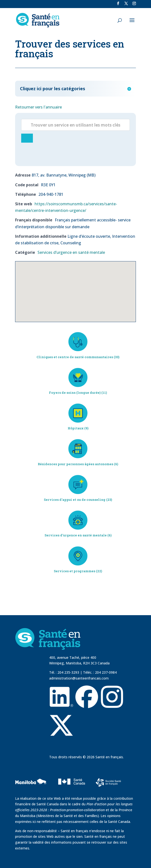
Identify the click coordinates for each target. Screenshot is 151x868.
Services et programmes (75, 571)
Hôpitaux (76, 428)
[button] (75, 287)
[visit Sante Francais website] (108, 783)
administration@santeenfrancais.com (79, 678)
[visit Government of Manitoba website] (32, 793)
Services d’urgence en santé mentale (71, 252)
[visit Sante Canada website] (71, 792)
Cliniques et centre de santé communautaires (75, 357)
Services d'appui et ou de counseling (75, 500)
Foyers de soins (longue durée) (75, 393)
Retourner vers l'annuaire (38, 107)
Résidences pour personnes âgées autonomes (75, 464)
